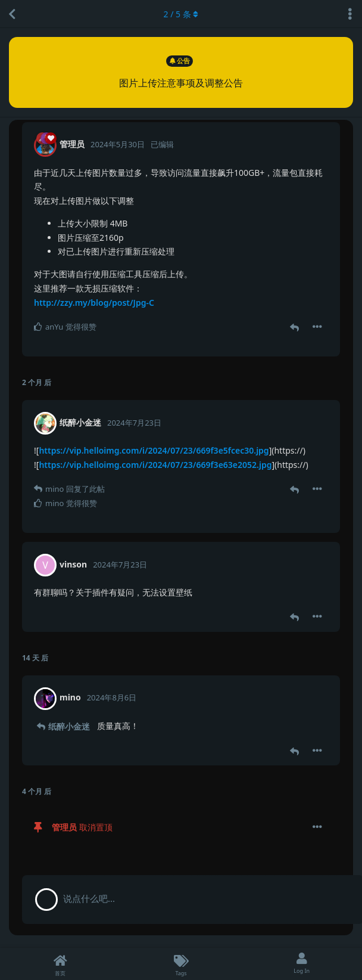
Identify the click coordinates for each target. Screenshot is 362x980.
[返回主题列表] (12, 14)
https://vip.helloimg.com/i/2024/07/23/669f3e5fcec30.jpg (154, 450)
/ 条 (181, 14)
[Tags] (181, 964)
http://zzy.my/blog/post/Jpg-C (94, 303)
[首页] (60, 964)
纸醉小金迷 (69, 726)
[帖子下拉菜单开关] (317, 327)
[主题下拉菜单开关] (350, 14)
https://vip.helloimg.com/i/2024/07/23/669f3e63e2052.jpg (155, 465)
